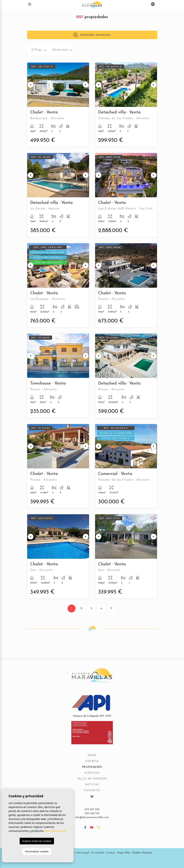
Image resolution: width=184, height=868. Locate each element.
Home (92, 755)
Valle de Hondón (92, 779)
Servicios (92, 773)
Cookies (110, 853)
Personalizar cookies (37, 851)
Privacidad (97, 853)
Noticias (92, 785)
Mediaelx (147, 853)
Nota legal (83, 853)
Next (86, 85)
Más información (55, 831)
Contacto (92, 791)
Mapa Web (124, 853)
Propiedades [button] (92, 767)
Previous (31, 85)
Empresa (92, 761)
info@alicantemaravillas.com (92, 817)
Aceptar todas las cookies (37, 841)
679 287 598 (92, 809)
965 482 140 (92, 813)
